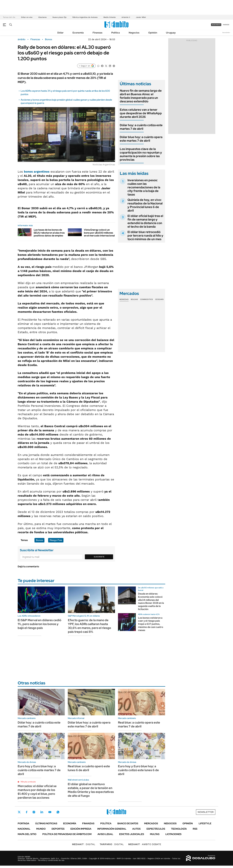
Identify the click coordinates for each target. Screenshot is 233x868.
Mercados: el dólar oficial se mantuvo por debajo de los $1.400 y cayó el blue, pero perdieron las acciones (37, 792)
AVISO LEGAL (105, 834)
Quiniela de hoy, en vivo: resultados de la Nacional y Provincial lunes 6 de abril (145, 205)
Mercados (151, 823)
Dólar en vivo (27, 17)
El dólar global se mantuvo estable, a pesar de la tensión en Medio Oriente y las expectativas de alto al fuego (91, 790)
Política (116, 33)
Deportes (58, 829)
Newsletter (226, 33)
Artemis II (126, 17)
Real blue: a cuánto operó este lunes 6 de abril (89, 768)
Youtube (50, 812)
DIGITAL (84, 844)
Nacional (24, 829)
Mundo (41, 829)
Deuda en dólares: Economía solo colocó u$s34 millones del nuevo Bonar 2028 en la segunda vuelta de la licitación (151, 601)
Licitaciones (173, 834)
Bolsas (134, 299)
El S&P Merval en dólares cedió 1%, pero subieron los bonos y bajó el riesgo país (39, 624)
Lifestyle (205, 823)
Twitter (19, 812)
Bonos (49, 39)
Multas (155, 834)
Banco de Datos (128, 823)
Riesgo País (56, 540)
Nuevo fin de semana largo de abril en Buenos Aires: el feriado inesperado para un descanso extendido (141, 96)
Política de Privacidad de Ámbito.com (67, 834)
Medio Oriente (110, 17)
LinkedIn (42, 812)
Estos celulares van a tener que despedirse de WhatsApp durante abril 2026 (141, 113)
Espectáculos (156, 829)
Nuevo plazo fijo (59, 17)
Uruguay (171, 33)
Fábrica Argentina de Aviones (85, 17)
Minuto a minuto (28, 782)
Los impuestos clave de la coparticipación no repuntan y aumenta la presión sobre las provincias (141, 154)
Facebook (27, 812)
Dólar (60, 33)
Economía (78, 33)
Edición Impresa (81, 829)
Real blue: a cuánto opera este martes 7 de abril (139, 724)
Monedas (124, 299)
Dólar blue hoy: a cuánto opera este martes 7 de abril (141, 139)
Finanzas (97, 33)
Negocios (134, 33)
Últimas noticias (46, 823)
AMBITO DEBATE (145, 844)
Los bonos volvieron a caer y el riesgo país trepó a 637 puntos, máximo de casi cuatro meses (151, 624)
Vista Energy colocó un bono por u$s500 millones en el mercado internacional (99, 233)
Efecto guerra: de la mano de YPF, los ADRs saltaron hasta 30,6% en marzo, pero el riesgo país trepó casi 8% (89, 626)
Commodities (147, 299)
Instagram (34, 812)
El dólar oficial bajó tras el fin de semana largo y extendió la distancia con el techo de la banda (145, 221)
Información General (112, 829)
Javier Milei (141, 17)
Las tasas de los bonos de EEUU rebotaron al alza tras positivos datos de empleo (49, 233)
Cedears (159, 299)
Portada (23, 823)
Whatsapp (58, 812)
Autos (136, 829)
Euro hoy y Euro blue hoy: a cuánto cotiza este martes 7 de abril (39, 770)
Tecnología (179, 829)
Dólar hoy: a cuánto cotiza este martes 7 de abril (141, 127)
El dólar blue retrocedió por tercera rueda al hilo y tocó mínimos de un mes (145, 236)
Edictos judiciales (132, 834)
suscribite (216, 25)
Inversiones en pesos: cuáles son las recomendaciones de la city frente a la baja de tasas (144, 187)
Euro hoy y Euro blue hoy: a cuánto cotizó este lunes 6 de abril (138, 770)
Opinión (153, 33)
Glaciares (42, 17)
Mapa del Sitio (27, 834)
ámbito (22, 39)
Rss (195, 829)
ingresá (226, 25)
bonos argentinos (37, 172)
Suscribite (99, 557)
